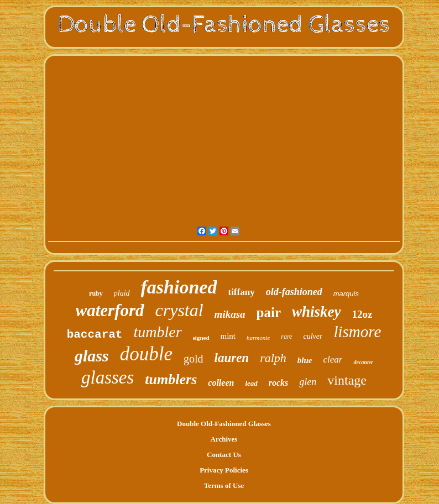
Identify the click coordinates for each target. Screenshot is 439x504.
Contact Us (224, 455)
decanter (363, 362)
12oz (362, 314)
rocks (279, 383)
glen (308, 382)
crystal (179, 310)
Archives (224, 439)
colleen (221, 383)
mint (228, 336)
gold (194, 359)
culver (313, 336)
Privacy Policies (224, 470)
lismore (357, 332)
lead (251, 383)
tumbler (157, 332)
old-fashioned (294, 292)
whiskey (317, 312)
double (146, 354)
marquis (346, 294)
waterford (110, 310)
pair (269, 313)
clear (333, 359)
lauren (232, 358)
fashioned (179, 287)
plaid (122, 293)
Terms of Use (224, 485)
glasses (108, 377)
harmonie (258, 338)
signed (201, 338)
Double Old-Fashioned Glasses (224, 424)
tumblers (171, 379)
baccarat (95, 335)
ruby (96, 293)
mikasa (230, 314)
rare (286, 337)
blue (305, 360)
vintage (347, 380)
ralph (273, 358)
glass (92, 356)
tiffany (241, 292)
